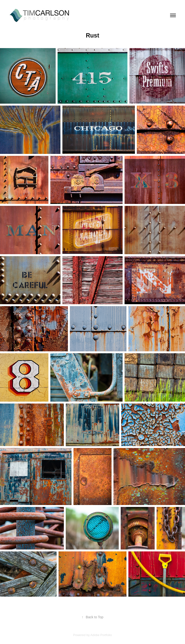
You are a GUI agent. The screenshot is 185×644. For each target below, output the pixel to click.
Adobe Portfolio (101, 635)
